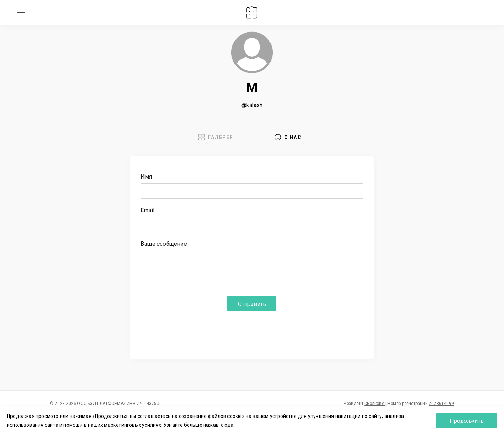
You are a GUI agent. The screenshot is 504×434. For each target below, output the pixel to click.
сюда (227, 425)
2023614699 (441, 404)
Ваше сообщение (164, 244)
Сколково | (375, 404)
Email (148, 211)
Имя (146, 177)
